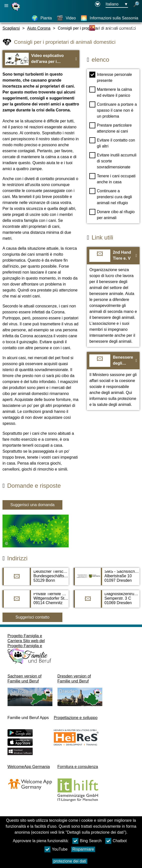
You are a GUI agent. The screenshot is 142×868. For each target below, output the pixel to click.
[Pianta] (42, 18)
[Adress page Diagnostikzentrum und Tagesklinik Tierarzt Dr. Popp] (107, 601)
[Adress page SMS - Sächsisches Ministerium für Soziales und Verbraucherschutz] (107, 579)
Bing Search (87, 841)
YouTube (56, 849)
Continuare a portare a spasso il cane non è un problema (113, 110)
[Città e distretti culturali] (114, 28)
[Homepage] (16, 11)
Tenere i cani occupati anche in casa (112, 179)
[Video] (66, 18)
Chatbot (116, 841)
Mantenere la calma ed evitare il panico (111, 92)
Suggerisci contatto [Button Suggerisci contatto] (32, 617)
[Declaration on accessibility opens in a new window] (98, 4)
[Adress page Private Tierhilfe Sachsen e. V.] (36, 601)
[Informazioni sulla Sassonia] (109, 18)
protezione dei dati (70, 861)
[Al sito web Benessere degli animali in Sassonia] (113, 381)
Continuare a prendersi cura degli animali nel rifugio (111, 196)
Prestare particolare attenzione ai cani (111, 128)
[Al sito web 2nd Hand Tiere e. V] (113, 297)
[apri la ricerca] (136, 4)
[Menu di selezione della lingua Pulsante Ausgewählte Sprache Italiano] (117, 4)
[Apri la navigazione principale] (6, 6)
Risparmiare (83, 849)
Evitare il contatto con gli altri (112, 143)
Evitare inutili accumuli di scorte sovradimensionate (113, 161)
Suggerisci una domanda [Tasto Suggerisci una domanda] (32, 505)
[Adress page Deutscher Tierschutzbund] (36, 579)
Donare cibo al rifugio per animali (112, 214)
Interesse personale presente (111, 77)
